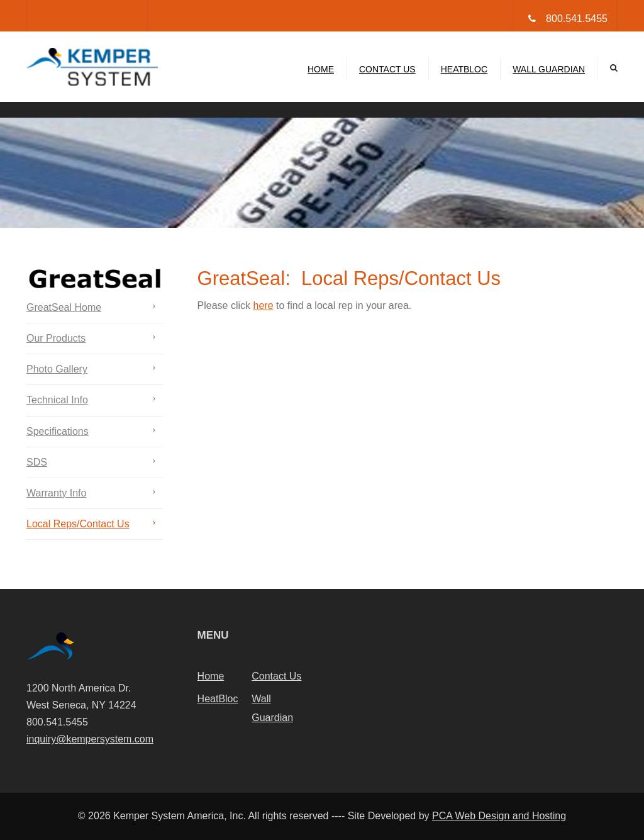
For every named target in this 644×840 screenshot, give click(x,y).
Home (321, 69)
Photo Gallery (57, 369)
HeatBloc (464, 69)
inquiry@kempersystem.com (90, 739)
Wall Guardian (549, 69)
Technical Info (57, 400)
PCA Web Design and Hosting (499, 816)
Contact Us (387, 69)
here (264, 305)
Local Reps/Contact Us (78, 524)
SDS (37, 462)
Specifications (58, 431)
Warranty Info (56, 493)
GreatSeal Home (64, 307)
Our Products (56, 338)
